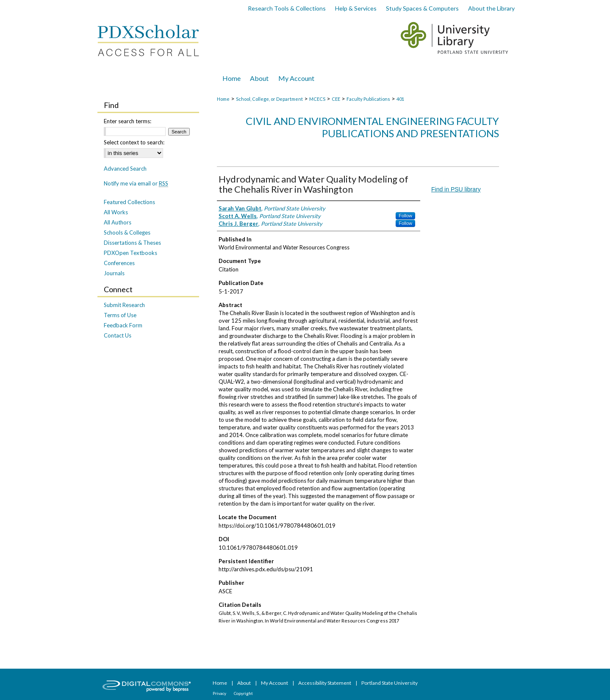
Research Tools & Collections (287, 8)
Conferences (119, 263)
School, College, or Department (269, 99)
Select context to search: (134, 142)
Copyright (243, 693)
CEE (336, 99)
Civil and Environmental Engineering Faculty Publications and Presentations (372, 127)
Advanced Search (125, 169)
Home (223, 99)
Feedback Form (123, 325)
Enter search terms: (128, 121)
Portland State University (390, 683)
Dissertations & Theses (132, 243)
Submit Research (124, 305)
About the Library (491, 8)
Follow (405, 216)
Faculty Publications (368, 99)
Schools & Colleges (127, 232)
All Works (116, 212)
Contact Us (118, 335)
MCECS (317, 99)
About (244, 683)
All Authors (118, 222)
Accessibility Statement (325, 683)
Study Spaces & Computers (422, 8)
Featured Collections (129, 202)
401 (400, 99)
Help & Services (356, 8)
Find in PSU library (456, 189)
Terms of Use (120, 315)
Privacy (220, 693)
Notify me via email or (136, 183)
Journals (114, 273)
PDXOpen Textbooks (130, 253)
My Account (275, 683)
